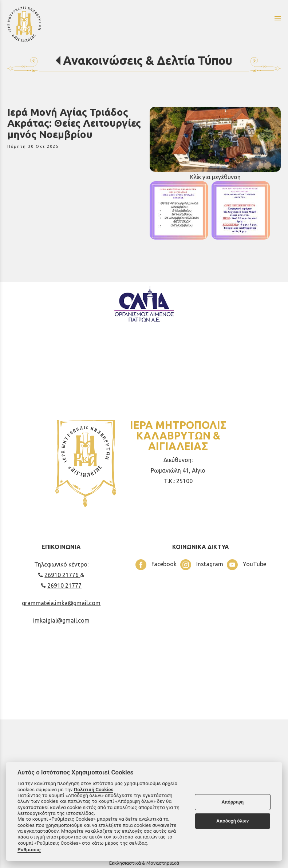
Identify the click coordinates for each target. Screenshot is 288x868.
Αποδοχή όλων (232, 821)
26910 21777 (61, 585)
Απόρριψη (232, 802)
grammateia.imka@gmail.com (61, 603)
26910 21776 (59, 575)
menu (278, 18)
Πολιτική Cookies (94, 789)
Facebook (156, 565)
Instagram (202, 565)
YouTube (246, 565)
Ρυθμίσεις (29, 849)
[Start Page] (79, 24)
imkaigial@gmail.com (61, 620)
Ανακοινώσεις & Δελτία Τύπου (148, 60)
